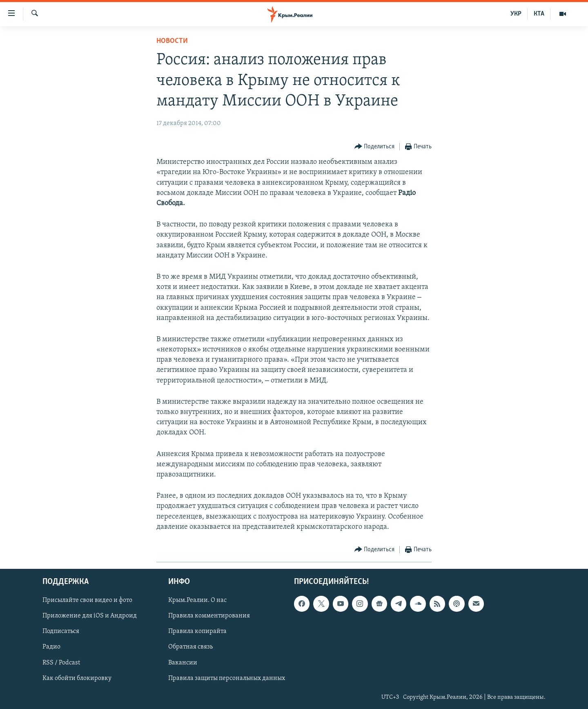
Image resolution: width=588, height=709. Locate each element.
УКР (516, 14)
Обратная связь (190, 647)
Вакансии (183, 663)
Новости (172, 41)
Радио (51, 647)
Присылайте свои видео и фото (87, 600)
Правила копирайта (197, 631)
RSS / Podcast (61, 663)
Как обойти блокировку (77, 678)
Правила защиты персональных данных (227, 678)
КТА (539, 14)
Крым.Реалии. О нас (197, 600)
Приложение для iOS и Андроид (90, 616)
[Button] (375, 147)
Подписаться (61, 631)
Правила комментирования (209, 616)
